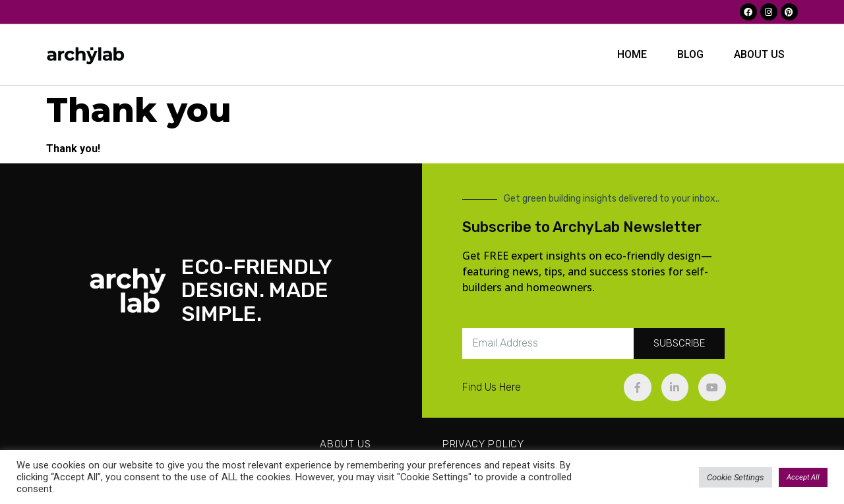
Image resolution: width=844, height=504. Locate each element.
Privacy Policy (483, 444)
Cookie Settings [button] (736, 477)
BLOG (690, 54)
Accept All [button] (803, 477)
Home (632, 54)
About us (759, 54)
